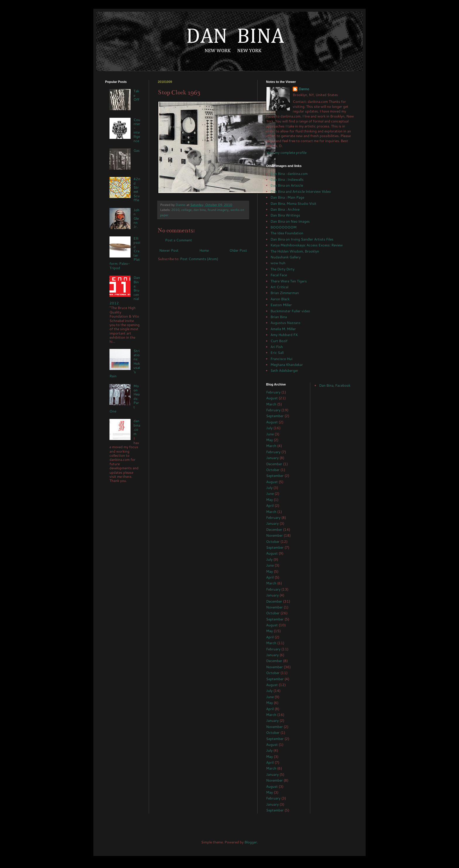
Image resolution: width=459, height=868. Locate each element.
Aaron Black (280, 299)
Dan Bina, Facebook (335, 385)
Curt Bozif (279, 341)
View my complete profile (286, 152)
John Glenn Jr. (136, 218)
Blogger (251, 842)
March (271, 404)
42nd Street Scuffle (137, 189)
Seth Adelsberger (284, 370)
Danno (304, 89)
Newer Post (169, 250)
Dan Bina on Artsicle (287, 185)
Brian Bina (279, 317)
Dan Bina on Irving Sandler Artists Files (302, 239)
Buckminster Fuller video (290, 311)
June (270, 434)
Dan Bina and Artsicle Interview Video (301, 191)
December (274, 464)
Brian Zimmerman (285, 293)
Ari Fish (277, 347)
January (272, 458)
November (274, 535)
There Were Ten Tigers (289, 281)
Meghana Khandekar (287, 365)
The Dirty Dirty (282, 269)
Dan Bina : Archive (285, 209)
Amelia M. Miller (283, 329)
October (273, 470)
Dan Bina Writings (285, 215)
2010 (175, 210)
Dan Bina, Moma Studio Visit (293, 203)
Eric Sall (277, 353)
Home (204, 250)
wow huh (278, 263)
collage (186, 210)
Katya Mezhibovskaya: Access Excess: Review (307, 245)
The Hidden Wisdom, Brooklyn (295, 251)
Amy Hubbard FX (284, 335)
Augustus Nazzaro (285, 323)
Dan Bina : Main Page (287, 197)
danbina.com (137, 427)
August (272, 398)
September (275, 416)
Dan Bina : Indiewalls (287, 179)
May (269, 440)
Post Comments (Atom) (199, 259)
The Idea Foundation (287, 233)
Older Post (238, 250)
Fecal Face (279, 275)
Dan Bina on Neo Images (290, 221)
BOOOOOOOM (284, 227)
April (270, 505)
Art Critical (279, 287)
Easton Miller (281, 305)
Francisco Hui (281, 359)
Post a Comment (179, 240)
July (269, 428)
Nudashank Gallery (286, 257)
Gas (137, 150)
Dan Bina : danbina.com (289, 174)
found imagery (218, 210)
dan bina (200, 210)
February (273, 392)
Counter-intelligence (137, 130)
